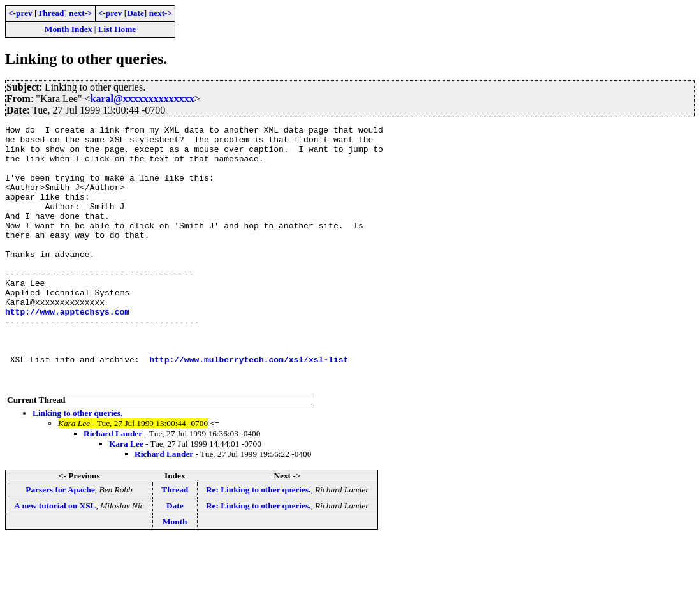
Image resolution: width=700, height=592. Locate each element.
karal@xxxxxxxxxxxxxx (142, 99)
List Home (117, 29)
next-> (80, 13)
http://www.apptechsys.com (67, 350)
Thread (50, 13)
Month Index (68, 29)
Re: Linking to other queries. (259, 541)
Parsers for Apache (60, 541)
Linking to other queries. (77, 465)
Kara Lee (126, 495)
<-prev (20, 13)
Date (135, 13)
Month (175, 573)
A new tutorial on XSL (55, 557)
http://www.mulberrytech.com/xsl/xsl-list (249, 407)
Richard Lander (113, 485)
